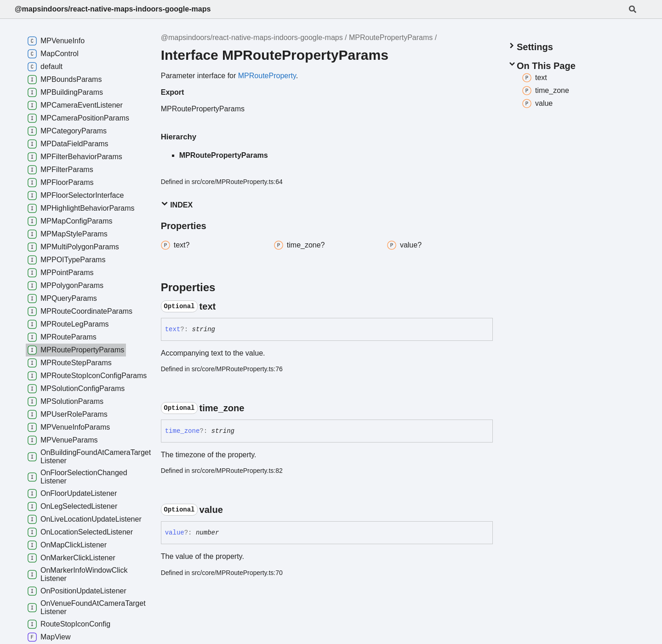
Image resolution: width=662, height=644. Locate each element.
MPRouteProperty (267, 76)
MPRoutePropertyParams (391, 37)
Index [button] (177, 204)
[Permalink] (224, 306)
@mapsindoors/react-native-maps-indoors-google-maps (113, 9)
